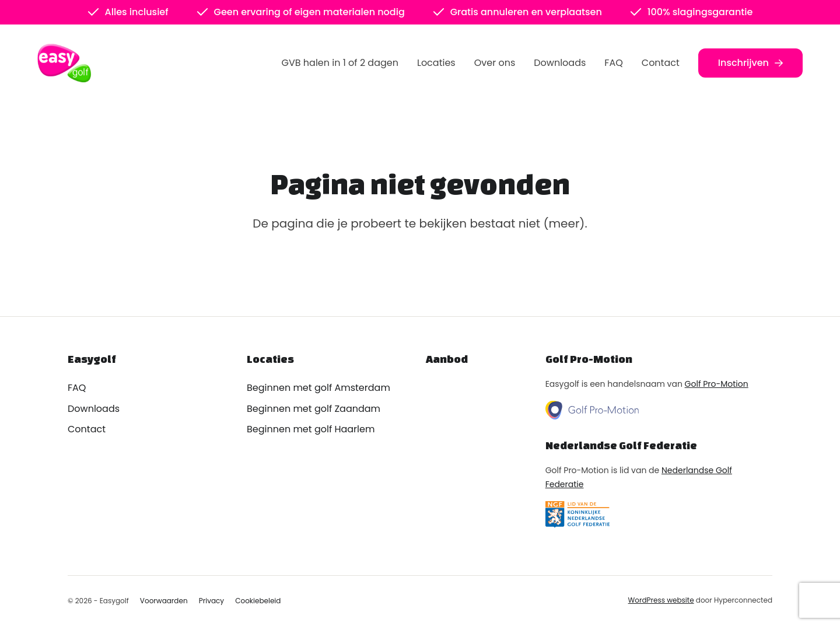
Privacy (211, 601)
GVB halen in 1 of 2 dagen (340, 63)
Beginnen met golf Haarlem (311, 429)
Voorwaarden (164, 601)
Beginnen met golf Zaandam (314, 409)
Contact (661, 63)
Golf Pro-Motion (717, 384)
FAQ (613, 63)
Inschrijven (750, 63)
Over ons (495, 63)
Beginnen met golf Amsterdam (318, 388)
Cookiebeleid (258, 601)
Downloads (560, 63)
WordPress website (661, 600)
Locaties (436, 63)
